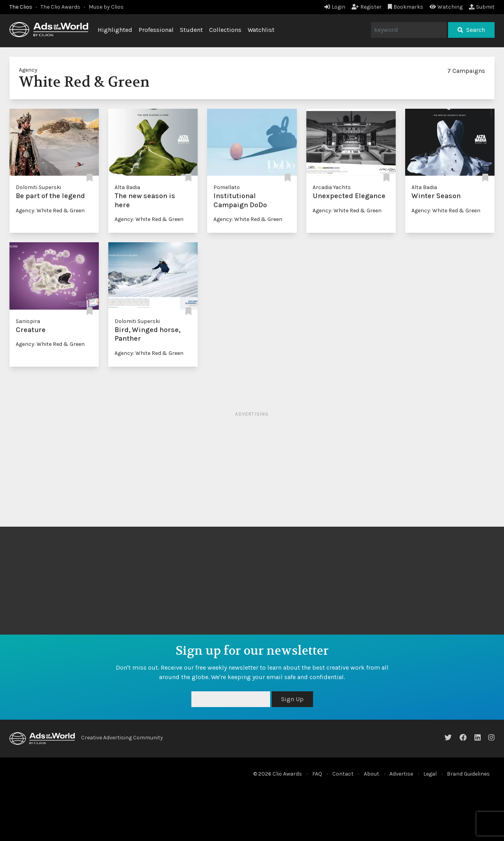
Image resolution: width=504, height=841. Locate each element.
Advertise (401, 774)
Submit (482, 7)
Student (191, 30)
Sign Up (292, 699)
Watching (446, 7)
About (372, 774)
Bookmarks (406, 7)
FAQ (317, 774)
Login (335, 7)
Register (367, 7)
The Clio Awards (60, 7)
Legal (430, 774)
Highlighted (115, 30)
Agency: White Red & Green (50, 211)
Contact (343, 774)
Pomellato (227, 187)
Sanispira (28, 321)
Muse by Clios (106, 7)
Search (471, 30)
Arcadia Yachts (332, 187)
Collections (225, 30)
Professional (156, 30)
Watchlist (261, 30)
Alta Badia (127, 187)
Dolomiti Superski (38, 187)
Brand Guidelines (468, 774)
